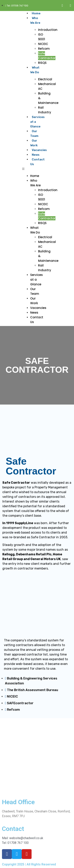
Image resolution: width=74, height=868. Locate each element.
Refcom (44, 49)
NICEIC (43, 44)
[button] (32, 169)
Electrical (45, 79)
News (36, 155)
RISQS (42, 63)
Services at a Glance (37, 280)
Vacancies (39, 150)
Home (36, 13)
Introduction (48, 30)
